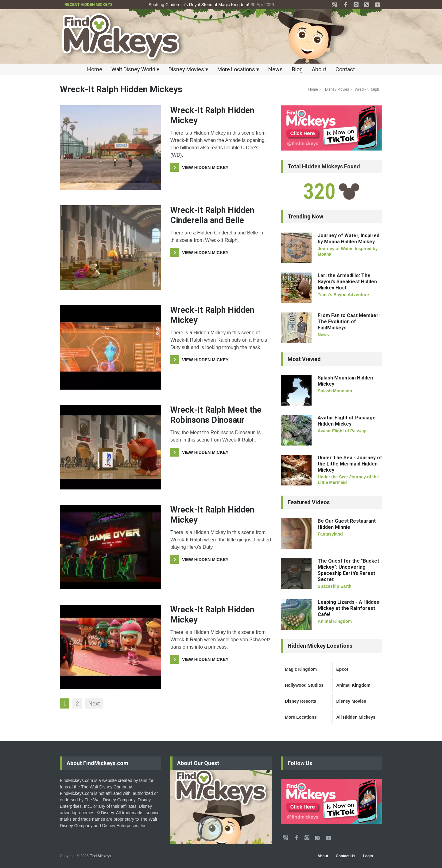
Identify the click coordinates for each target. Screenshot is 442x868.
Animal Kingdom (335, 621)
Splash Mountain (335, 391)
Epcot (342, 669)
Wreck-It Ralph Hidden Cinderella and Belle (212, 215)
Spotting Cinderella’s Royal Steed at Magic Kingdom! (199, 5)
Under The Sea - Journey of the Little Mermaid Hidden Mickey (350, 464)
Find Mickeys (100, 856)
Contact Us (345, 856)
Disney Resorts (300, 701)
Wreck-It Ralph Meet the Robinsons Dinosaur (216, 415)
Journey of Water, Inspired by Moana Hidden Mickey (349, 239)
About (319, 69)
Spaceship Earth (335, 586)
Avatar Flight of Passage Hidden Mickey (347, 421)
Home (95, 69)
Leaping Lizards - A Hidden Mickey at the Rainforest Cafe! (349, 608)
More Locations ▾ (238, 69)
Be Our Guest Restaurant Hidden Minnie (347, 524)
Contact (345, 69)
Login (368, 856)
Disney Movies (337, 89)
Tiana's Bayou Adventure (343, 295)
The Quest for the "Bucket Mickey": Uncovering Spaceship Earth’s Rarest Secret (348, 570)
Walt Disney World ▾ (135, 69)
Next (94, 704)
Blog (297, 69)
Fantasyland (330, 534)
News (275, 69)
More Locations (301, 717)
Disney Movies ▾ (188, 69)
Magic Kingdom (301, 669)
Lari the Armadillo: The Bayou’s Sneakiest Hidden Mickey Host (347, 282)
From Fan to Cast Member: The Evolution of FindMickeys (349, 322)
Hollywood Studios (304, 685)
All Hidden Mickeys (356, 717)
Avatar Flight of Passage (343, 431)
